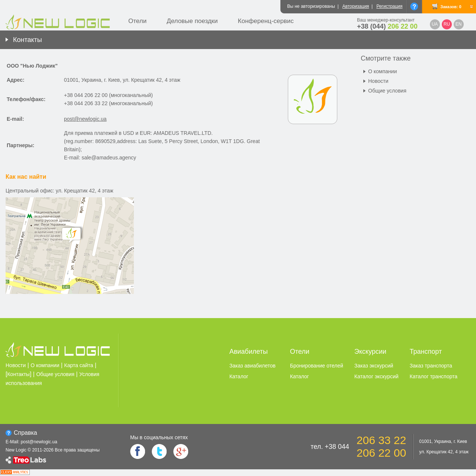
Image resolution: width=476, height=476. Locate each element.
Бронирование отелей (317, 366)
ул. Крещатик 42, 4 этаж (444, 452)
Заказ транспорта (431, 366)
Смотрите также (386, 58)
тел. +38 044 (330, 447)
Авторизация (356, 6)
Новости (378, 81)
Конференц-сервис (266, 21)
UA (435, 24)
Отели (137, 21)
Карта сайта (79, 365)
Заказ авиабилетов (253, 366)
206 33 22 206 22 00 (381, 446)
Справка (25, 433)
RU (447, 24)
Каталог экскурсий (377, 376)
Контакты (28, 40)
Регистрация (389, 6)
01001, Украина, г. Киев (443, 441)
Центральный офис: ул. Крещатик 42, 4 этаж (59, 191)
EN (459, 24)
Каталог (239, 376)
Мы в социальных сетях (159, 437)
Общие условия (387, 91)
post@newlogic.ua (85, 119)
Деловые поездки (192, 21)
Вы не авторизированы (311, 6)
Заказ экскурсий (374, 366)
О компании (382, 71)
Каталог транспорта (434, 376)
